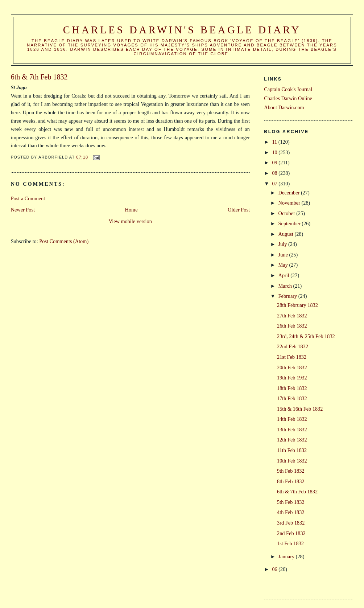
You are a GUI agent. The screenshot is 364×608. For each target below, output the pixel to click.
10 (275, 152)
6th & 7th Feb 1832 (297, 492)
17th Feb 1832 (292, 398)
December (290, 193)
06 (275, 569)
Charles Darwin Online (288, 98)
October (288, 213)
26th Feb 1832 (292, 326)
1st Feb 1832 (290, 543)
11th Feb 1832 (292, 450)
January (287, 556)
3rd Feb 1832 (291, 523)
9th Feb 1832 (291, 471)
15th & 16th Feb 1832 (300, 409)
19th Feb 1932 (292, 378)
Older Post (239, 210)
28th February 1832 (297, 305)
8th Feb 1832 (291, 481)
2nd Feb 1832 (291, 533)
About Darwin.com (284, 107)
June (284, 255)
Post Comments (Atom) (64, 241)
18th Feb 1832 (292, 388)
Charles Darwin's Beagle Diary (182, 30)
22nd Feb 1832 (293, 346)
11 (275, 142)
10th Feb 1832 (292, 461)
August (287, 234)
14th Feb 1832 (292, 419)
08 (275, 173)
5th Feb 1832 (291, 502)
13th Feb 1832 (292, 430)
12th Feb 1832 (292, 440)
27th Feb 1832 (292, 316)
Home (131, 210)
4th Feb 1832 (291, 512)
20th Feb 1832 (292, 367)
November (290, 203)
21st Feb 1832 (292, 357)
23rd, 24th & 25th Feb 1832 (306, 336)
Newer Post (23, 210)
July (283, 244)
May (284, 265)
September (290, 223)
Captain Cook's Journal (288, 89)
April (285, 275)
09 (275, 163)
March (286, 286)
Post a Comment (28, 198)
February (288, 296)
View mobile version (130, 221)
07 (275, 184)
